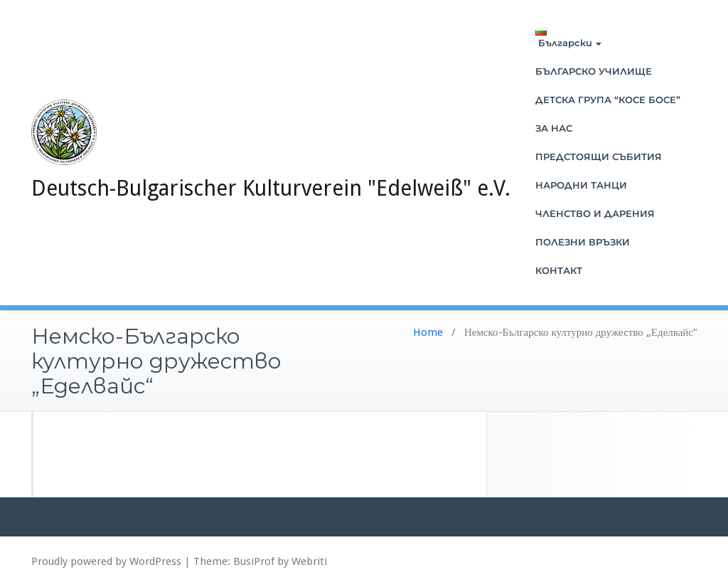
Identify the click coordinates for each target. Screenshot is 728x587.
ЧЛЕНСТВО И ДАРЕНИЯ (595, 213)
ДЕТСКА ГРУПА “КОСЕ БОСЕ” (608, 100)
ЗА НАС (554, 128)
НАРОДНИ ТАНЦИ (581, 185)
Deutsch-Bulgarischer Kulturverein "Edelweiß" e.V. (271, 188)
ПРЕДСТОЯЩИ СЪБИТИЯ (599, 157)
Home (428, 332)
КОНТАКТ (559, 270)
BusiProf (254, 561)
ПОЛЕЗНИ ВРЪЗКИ (583, 242)
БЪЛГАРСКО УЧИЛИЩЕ (594, 71)
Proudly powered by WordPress (106, 561)
